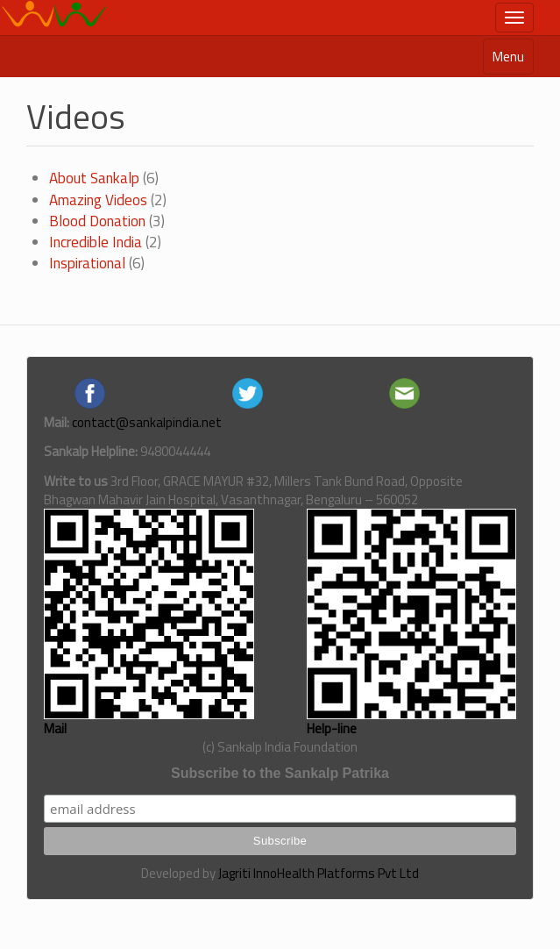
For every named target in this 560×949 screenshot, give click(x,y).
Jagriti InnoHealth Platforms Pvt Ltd (319, 873)
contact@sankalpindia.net (147, 422)
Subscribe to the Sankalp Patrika (280, 773)
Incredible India (96, 242)
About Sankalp (94, 178)
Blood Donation (97, 221)
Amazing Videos (98, 200)
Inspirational (87, 263)
